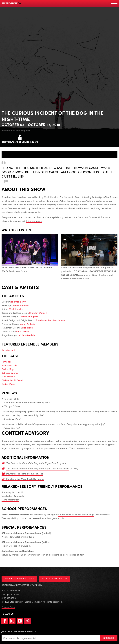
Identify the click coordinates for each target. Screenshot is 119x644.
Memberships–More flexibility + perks (25, 479)
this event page (34, 221)
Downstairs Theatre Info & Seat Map (25, 474)
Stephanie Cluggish (28, 316)
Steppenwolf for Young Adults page (76, 514)
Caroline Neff (8, 350)
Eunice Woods (8, 384)
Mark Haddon (16, 309)
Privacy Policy (8, 607)
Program (36, 463)
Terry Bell (6, 362)
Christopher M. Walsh (12, 380)
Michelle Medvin (27, 335)
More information (10, 500)
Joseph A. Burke (27, 324)
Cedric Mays (8, 369)
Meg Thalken (8, 376)
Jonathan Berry (18, 302)
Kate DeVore (22, 331)
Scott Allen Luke (9, 365)
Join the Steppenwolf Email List (20, 631)
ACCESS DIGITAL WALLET (54, 578)
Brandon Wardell (38, 313)
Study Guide (38, 468)
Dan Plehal (28, 328)
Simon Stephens (21, 305)
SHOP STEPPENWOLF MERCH (19, 578)
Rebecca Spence (10, 373)
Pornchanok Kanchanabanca (50, 320)
